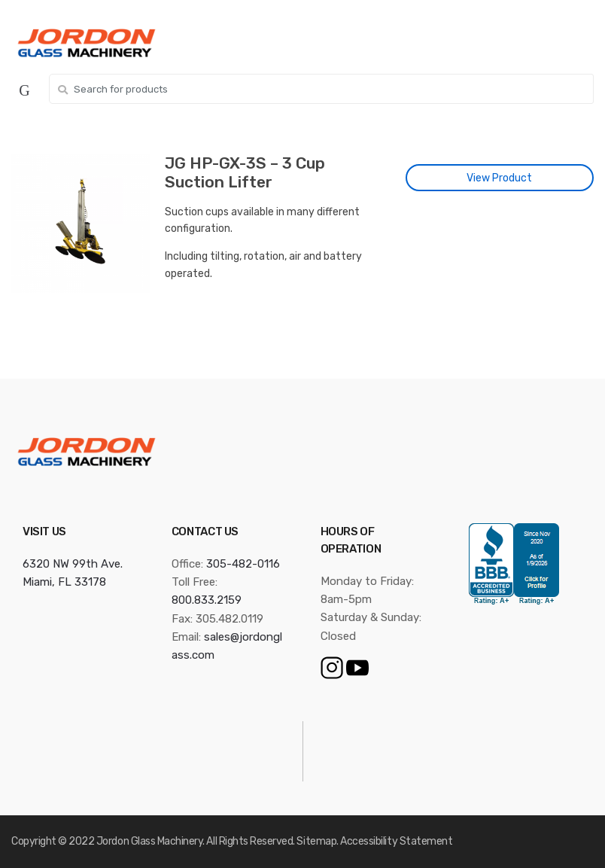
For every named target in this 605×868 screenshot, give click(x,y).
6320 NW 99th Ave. (73, 564)
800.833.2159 (207, 600)
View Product (499, 178)
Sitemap (316, 841)
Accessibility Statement (396, 841)
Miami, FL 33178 (64, 582)
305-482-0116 (243, 564)
